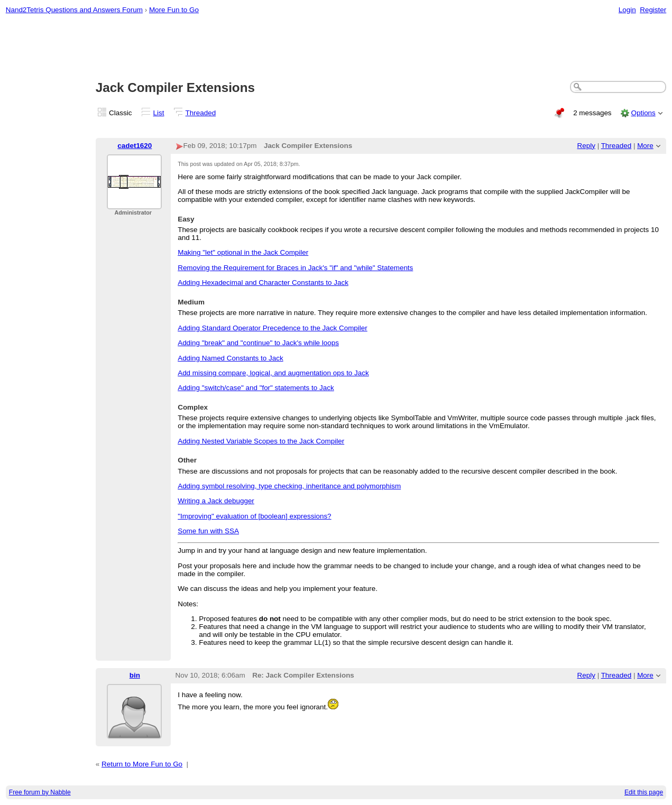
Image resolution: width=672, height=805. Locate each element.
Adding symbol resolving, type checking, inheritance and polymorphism (289, 486)
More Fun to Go (174, 10)
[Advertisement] (336, 48)
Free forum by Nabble (40, 792)
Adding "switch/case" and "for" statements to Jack (256, 388)
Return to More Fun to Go (142, 764)
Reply (586, 146)
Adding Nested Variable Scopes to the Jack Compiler (261, 441)
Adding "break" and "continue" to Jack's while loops (258, 343)
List (159, 113)
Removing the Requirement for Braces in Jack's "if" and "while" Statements (295, 268)
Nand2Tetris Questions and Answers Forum (74, 10)
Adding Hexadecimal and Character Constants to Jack (263, 283)
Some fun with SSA (208, 531)
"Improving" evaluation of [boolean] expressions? (254, 516)
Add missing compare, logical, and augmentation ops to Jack (273, 373)
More (645, 146)
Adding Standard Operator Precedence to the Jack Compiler (273, 328)
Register (653, 10)
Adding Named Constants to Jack (230, 358)
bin (135, 675)
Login (627, 10)
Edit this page (644, 792)
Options (643, 113)
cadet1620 (135, 146)
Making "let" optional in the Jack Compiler (243, 252)
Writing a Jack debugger (216, 501)
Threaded (201, 113)
